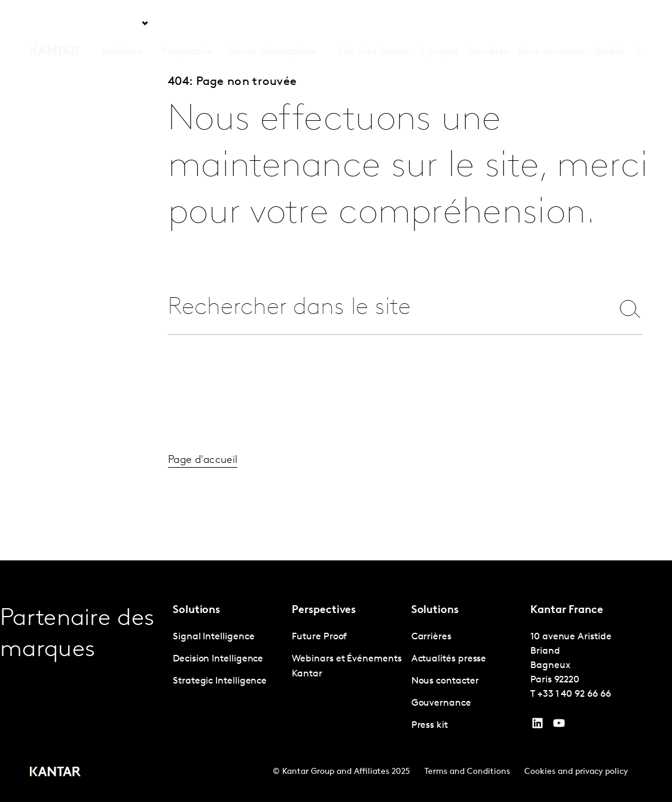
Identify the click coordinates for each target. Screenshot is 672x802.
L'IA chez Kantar (374, 23)
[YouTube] (537, 726)
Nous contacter (552, 23)
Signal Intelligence (213, 637)
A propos (439, 23)
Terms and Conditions (467, 772)
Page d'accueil (203, 474)
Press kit (430, 725)
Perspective (187, 23)
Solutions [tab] (120, 23)
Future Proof (319, 637)
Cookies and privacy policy (576, 772)
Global (609, 23)
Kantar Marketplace (272, 23)
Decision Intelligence (218, 659)
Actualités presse (449, 659)
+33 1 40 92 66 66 (574, 694)
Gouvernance (441, 703)
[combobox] (385, 308)
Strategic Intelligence (220, 681)
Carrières (488, 23)
